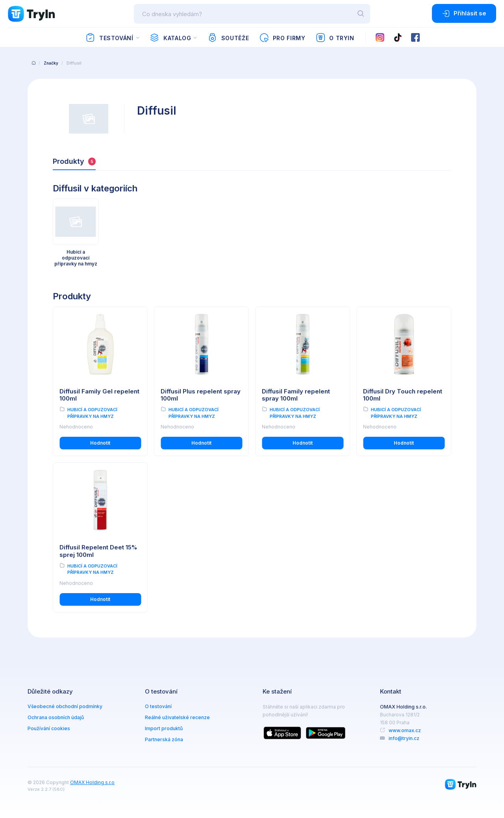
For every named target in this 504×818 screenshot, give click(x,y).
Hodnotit (100, 443)
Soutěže (228, 38)
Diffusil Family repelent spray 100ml (296, 395)
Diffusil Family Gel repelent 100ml (99, 395)
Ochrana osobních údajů (56, 717)
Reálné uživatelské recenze (177, 717)
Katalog (170, 38)
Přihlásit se (464, 13)
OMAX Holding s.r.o (92, 782)
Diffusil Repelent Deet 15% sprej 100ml (98, 551)
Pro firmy (282, 38)
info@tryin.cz (404, 738)
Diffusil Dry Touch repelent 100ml (403, 395)
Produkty (74, 161)
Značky (51, 63)
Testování (109, 38)
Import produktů (164, 728)
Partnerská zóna (164, 739)
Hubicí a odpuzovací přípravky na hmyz (92, 413)
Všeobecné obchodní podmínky (65, 706)
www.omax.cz (405, 730)
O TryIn (335, 38)
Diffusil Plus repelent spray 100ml (201, 395)
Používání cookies (49, 728)
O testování (158, 706)
